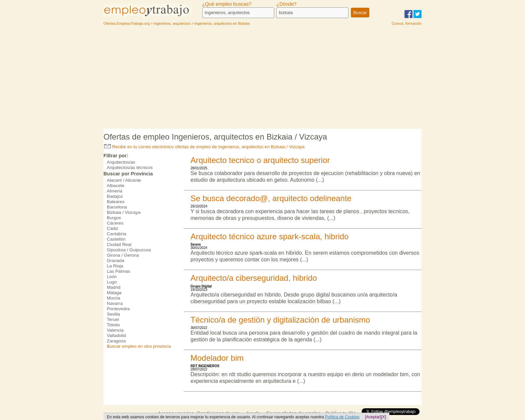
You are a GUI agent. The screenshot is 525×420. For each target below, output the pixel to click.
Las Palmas (119, 271)
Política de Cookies (342, 417)
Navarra (115, 303)
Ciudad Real (119, 244)
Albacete (116, 186)
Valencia (115, 330)
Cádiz (112, 228)
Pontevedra (118, 309)
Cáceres (115, 223)
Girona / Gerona (123, 255)
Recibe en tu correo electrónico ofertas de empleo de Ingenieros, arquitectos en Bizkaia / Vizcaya (204, 147)
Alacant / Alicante (124, 180)
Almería (115, 191)
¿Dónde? (286, 4)
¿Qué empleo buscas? (227, 4)
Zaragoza (116, 341)
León (112, 277)
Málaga (114, 293)
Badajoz (115, 196)
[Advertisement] (262, 79)
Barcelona (117, 207)
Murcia (114, 298)
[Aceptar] (373, 417)
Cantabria (117, 234)
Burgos (114, 218)
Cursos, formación (407, 23)
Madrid (114, 287)
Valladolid (116, 335)
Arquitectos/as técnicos (130, 167)
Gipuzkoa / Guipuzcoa (129, 250)
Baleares (116, 202)
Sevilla (113, 314)
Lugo (112, 282)
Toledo (113, 325)
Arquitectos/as (121, 162)
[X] (384, 417)
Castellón (116, 239)
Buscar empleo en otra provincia (139, 346)
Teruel (113, 319)
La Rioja (115, 266)
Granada (116, 261)
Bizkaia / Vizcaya (124, 212)
